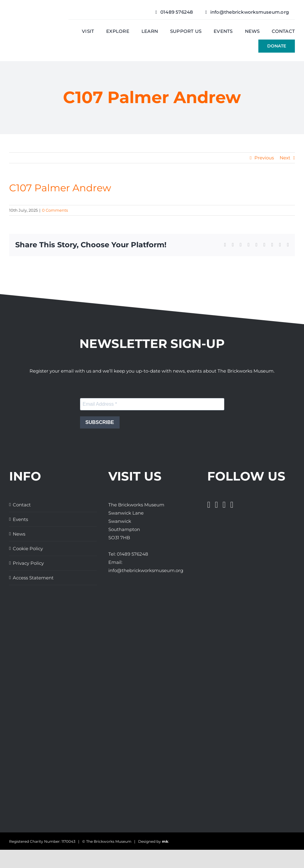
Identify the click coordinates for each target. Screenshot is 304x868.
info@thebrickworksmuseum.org (146, 570)
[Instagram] (224, 505)
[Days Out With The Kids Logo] (21, 756)
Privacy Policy (28, 563)
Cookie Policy (28, 549)
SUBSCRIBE (100, 422)
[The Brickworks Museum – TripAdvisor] (49, 733)
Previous (264, 158)
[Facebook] (209, 505)
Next (285, 158)
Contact (22, 505)
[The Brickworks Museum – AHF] (47, 709)
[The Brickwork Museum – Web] (33, 23)
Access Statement (33, 578)
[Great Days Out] (24, 613)
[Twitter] (216, 505)
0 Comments (55, 210)
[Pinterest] (232, 505)
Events (20, 519)
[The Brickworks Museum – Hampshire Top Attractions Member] (22, 650)
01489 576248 (133, 554)
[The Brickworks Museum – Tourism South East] (24, 792)
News (19, 534)
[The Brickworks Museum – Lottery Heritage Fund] (33, 686)
